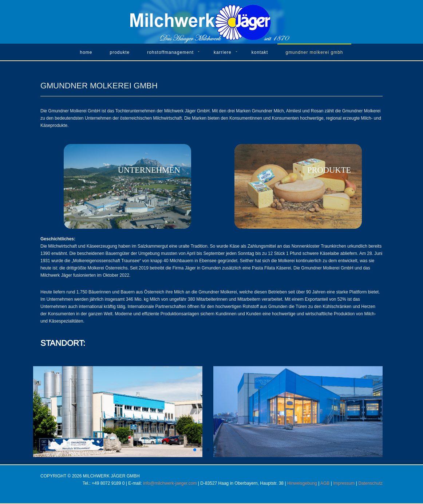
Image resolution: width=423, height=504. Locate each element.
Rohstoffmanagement (170, 52)
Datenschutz (370, 483)
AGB (325, 483)
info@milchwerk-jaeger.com (170, 483)
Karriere (223, 52)
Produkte (120, 52)
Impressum (344, 483)
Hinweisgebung (302, 483)
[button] (195, 450)
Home (86, 52)
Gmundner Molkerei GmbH (314, 52)
